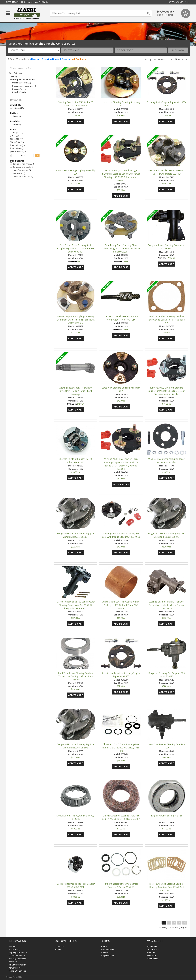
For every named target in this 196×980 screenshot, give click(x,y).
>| (185, 922)
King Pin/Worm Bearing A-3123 (167, 816)
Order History (153, 950)
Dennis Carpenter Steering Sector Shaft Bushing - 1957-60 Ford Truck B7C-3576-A (121, 605)
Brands (104, 946)
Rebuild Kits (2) (19, 92)
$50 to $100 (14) (17, 142)
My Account (152, 946)
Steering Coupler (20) (22, 83)
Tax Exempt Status (17, 956)
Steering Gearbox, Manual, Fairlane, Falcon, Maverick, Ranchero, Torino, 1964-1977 (166, 605)
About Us (13, 962)
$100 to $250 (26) (18, 145)
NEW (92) (15, 124)
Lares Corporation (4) (21, 170)
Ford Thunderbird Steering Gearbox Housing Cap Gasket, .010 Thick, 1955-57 (167, 320)
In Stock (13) (17, 108)
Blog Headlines (107, 956)
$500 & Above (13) (18, 152)
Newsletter (152, 956)
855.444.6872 (13, 2)
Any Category (16, 73)
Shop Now (178, 50)
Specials (105, 953)
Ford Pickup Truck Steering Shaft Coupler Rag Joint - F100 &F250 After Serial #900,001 (76, 248)
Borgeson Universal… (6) (22, 167)
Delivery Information (17, 965)
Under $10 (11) (17, 133)
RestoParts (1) (18, 173)
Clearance (16, 116)
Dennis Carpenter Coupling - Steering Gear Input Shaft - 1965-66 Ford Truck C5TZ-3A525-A (76, 320)
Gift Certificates (108, 950)
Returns (58, 950)
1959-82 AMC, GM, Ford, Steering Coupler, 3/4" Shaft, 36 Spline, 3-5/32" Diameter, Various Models (167, 391)
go (37, 156)
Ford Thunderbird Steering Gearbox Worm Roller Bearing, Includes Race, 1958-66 (76, 676)
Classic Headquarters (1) (22, 176)
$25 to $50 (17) (17, 139)
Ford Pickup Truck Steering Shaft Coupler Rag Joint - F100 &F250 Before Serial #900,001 (121, 248)
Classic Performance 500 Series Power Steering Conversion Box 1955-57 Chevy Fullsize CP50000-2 (76, 605)
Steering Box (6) (19, 89)
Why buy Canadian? (17, 959)
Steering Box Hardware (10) (24, 86)
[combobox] (34, 50)
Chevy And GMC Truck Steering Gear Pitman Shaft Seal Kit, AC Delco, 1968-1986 (121, 748)
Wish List (151, 953)
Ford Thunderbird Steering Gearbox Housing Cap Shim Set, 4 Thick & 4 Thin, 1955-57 (166, 887)
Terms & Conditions (17, 971)
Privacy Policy (14, 968)
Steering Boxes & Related (56, 59)
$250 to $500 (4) (17, 148)
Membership (152, 959)
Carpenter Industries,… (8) (23, 164)
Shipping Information (18, 953)
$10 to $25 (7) (16, 136)
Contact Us (27, 2)
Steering (35, 59)
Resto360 (13, 946)
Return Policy (14, 950)
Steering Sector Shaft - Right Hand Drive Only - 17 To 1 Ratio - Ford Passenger (76, 391)
